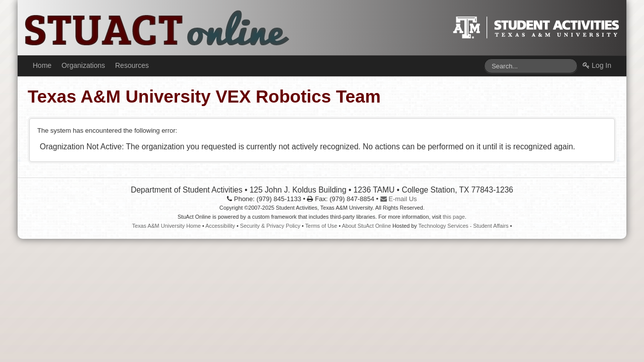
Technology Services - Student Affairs (464, 226)
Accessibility (220, 226)
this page (454, 217)
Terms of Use (321, 226)
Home (42, 65)
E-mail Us (399, 199)
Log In (597, 65)
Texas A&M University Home (166, 226)
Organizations (83, 65)
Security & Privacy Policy (270, 226)
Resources (132, 65)
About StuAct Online (366, 226)
